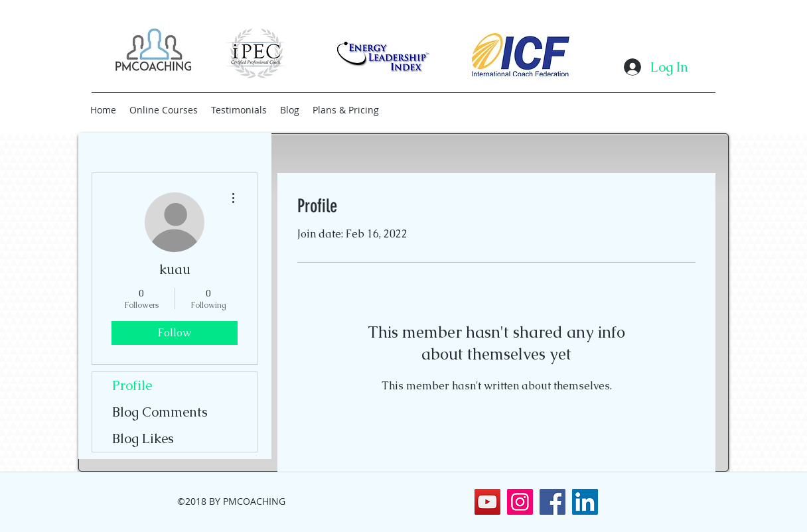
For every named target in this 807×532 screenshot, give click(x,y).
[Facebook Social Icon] (552, 502)
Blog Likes (143, 438)
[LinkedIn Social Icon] (585, 502)
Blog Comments (160, 412)
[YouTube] (487, 502)
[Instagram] (520, 502)
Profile (132, 385)
